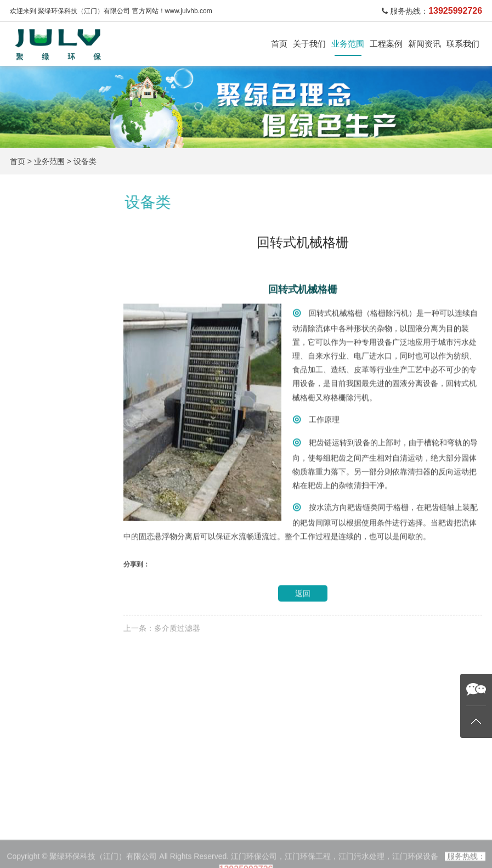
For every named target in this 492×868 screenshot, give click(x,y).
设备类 (85, 161)
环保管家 (44, 445)
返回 (303, 625)
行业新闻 (211, 850)
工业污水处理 (53, 268)
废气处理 (44, 327)
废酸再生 (154, 850)
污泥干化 (44, 386)
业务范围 (348, 44)
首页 (279, 44)
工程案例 (386, 44)
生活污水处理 (53, 297)
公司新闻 (211, 836)
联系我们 (463, 44)
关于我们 (309, 44)
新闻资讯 (425, 44)
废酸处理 (44, 356)
